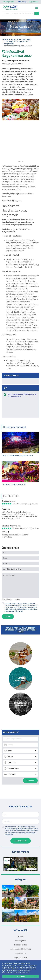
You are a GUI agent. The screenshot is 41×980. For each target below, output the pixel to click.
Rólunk (20, 936)
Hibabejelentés (20, 945)
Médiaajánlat (21, 941)
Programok (9, 44)
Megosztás (31, 869)
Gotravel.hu (16, 859)
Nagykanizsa (23, 42)
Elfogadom (21, 976)
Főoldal (5, 39)
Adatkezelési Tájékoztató (14, 611)
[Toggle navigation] (36, 8)
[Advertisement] (21, 147)
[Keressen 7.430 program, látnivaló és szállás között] (18, 13)
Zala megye (9, 42)
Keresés (30, 781)
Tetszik (11, 869)
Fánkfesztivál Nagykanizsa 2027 (17, 54)
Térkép (22, 2)
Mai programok (8, 2)
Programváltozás (20, 958)
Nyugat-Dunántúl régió (21, 39)
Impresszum (20, 953)
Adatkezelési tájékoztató (20, 949)
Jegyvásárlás (33, 2)
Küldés (8, 616)
